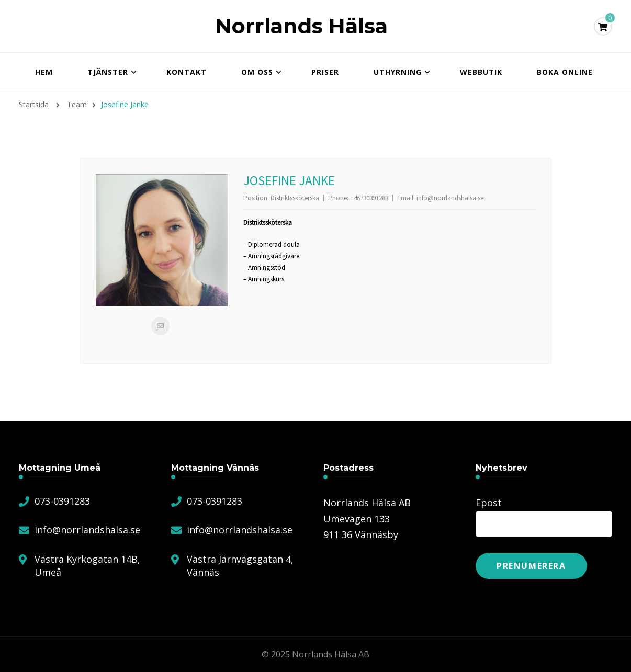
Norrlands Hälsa (301, 26)
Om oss (257, 72)
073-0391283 (62, 501)
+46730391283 (369, 198)
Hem (44, 72)
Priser (325, 72)
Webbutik (481, 72)
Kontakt (187, 72)
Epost (489, 503)
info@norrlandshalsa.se (450, 198)
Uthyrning (398, 72)
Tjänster (108, 72)
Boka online (565, 72)
